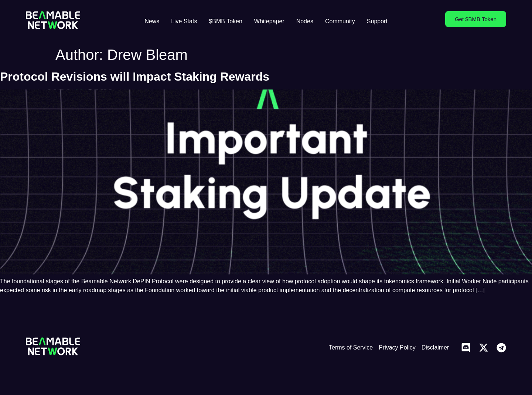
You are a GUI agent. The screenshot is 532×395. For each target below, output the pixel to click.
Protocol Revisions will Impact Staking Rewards (135, 77)
